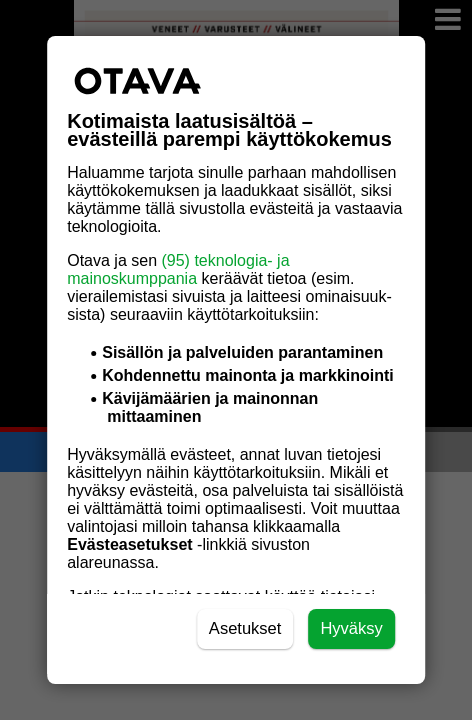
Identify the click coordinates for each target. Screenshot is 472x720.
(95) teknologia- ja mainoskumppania (178, 269)
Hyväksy (351, 628)
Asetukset (245, 628)
